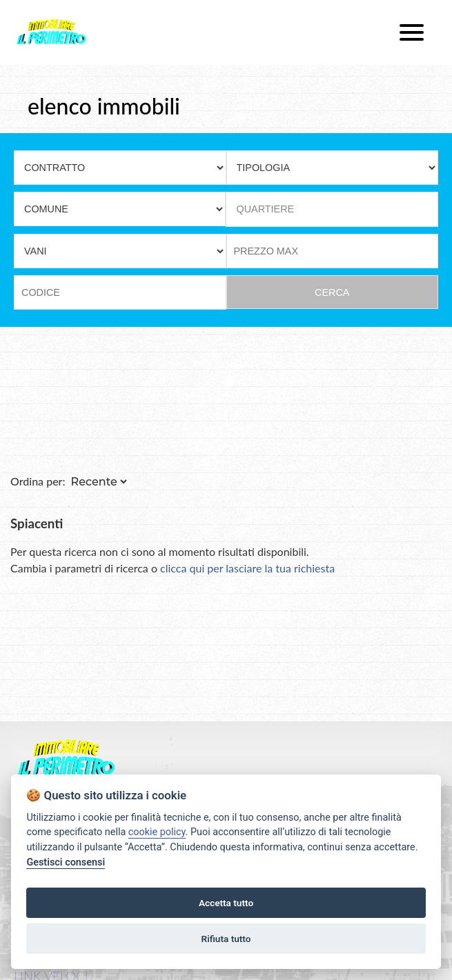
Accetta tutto (226, 903)
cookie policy (157, 832)
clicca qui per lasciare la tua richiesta (247, 568)
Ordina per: (38, 481)
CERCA (332, 292)
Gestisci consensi (66, 862)
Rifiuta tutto (226, 939)
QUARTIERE (266, 209)
